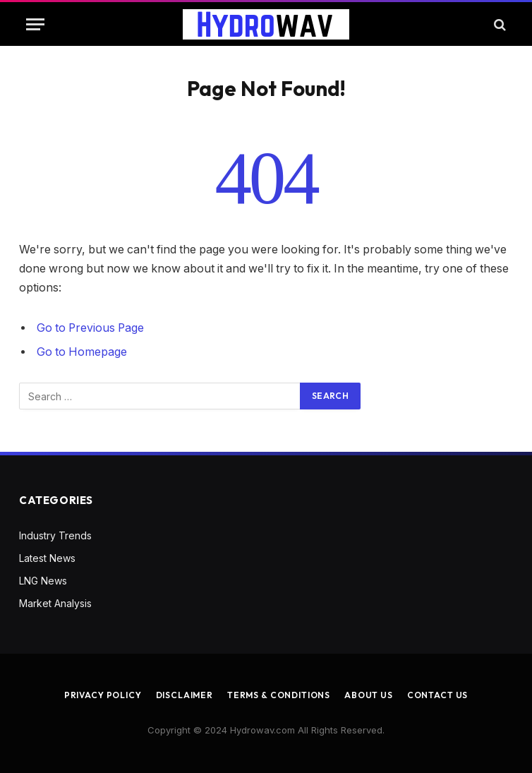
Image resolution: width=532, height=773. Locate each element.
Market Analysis (55, 603)
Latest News (47, 558)
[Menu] (35, 24)
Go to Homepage (82, 352)
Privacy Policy (103, 695)
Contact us (437, 695)
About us (369, 695)
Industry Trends (55, 535)
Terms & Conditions (279, 695)
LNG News (43, 581)
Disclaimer (185, 695)
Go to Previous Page (90, 328)
